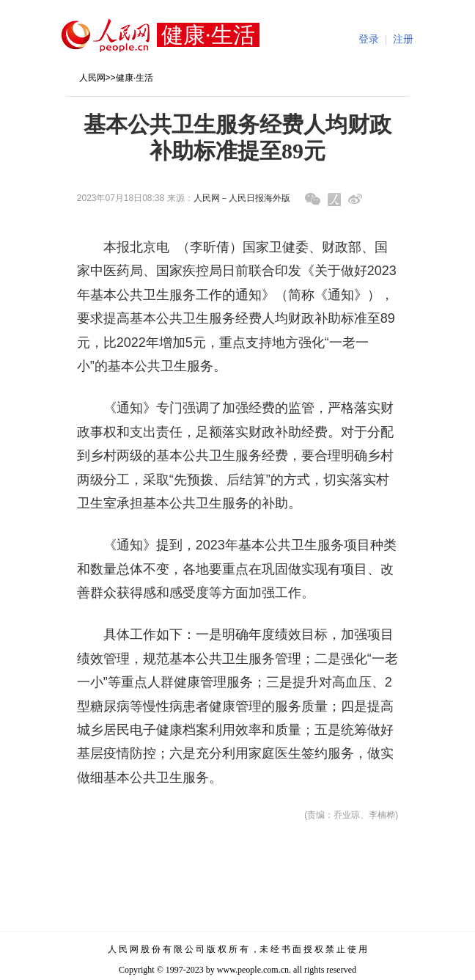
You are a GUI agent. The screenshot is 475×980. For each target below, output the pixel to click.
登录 (369, 39)
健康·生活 (135, 78)
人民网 (92, 78)
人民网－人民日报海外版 (242, 198)
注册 (403, 39)
